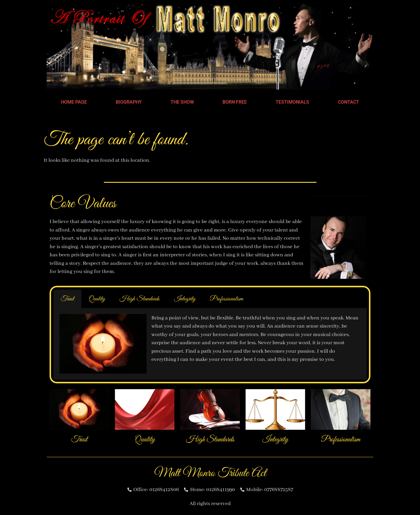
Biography (129, 102)
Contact (349, 102)
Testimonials (292, 102)
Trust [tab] (67, 299)
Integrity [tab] (185, 299)
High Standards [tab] (140, 299)
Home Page (74, 102)
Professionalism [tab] (227, 299)
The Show (182, 102)
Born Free (235, 102)
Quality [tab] (97, 299)
